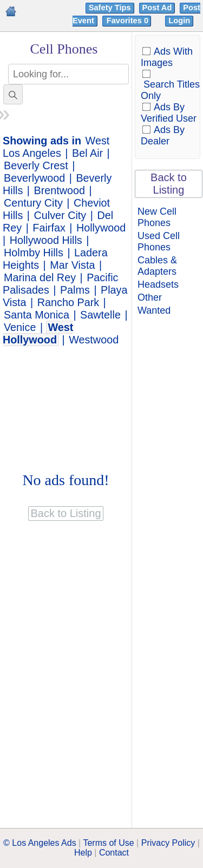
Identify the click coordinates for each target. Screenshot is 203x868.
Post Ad (157, 8)
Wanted (154, 310)
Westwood (94, 340)
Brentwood (60, 190)
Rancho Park (68, 302)
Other (150, 297)
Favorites (129, 21)
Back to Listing (169, 184)
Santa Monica (37, 315)
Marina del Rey (40, 277)
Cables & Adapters (157, 266)
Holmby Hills (34, 253)
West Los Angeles (56, 147)
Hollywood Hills (46, 240)
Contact (114, 853)
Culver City (60, 215)
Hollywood (101, 228)
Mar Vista (72, 265)
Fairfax (49, 228)
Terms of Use (108, 843)
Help (83, 853)
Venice (20, 327)
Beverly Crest (36, 165)
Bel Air (87, 153)
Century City (33, 203)
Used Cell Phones (159, 241)
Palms (75, 290)
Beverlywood (34, 178)
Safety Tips (110, 8)
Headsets (158, 284)
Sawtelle (100, 315)
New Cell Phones (157, 217)
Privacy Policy (168, 843)
